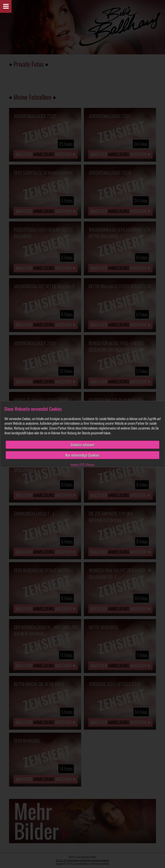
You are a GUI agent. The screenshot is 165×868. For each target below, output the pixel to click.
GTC (82, 465)
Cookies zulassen (83, 445)
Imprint (74, 465)
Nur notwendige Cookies (82, 455)
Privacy (90, 465)
